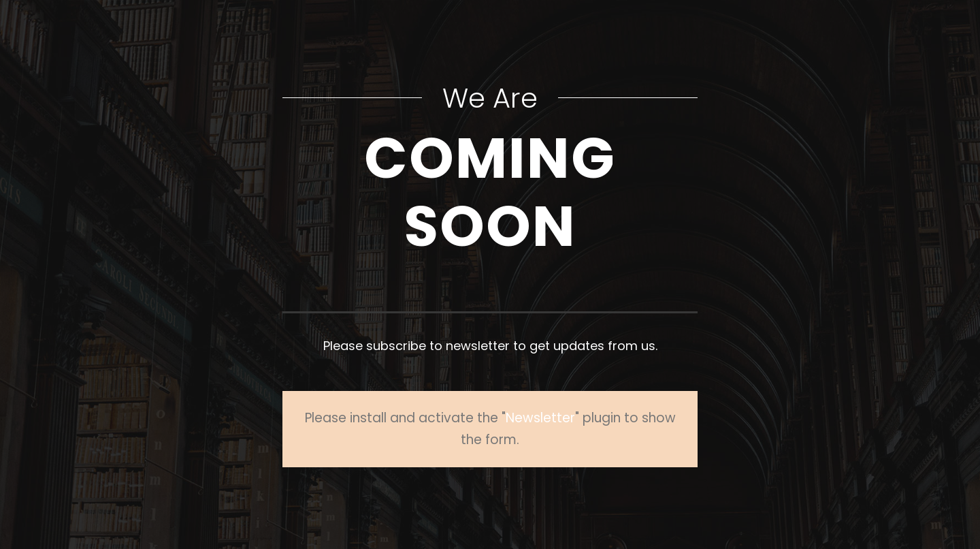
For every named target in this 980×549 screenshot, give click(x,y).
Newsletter (540, 418)
